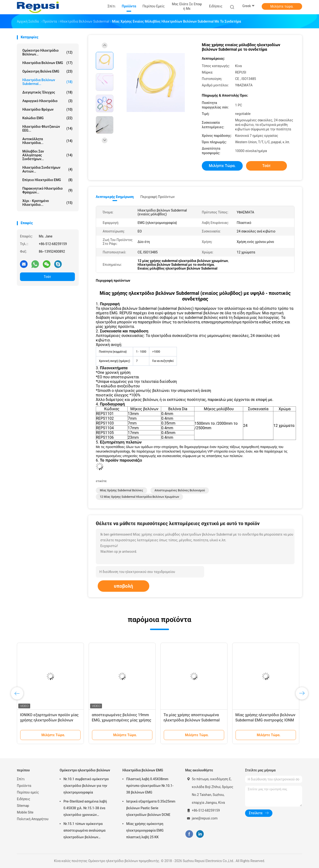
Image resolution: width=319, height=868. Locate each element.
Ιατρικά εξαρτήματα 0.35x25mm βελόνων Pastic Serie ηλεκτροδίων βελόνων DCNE (151, 808)
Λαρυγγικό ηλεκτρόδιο (47, 101)
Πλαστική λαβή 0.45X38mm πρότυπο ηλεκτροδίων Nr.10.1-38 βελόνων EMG (150, 786)
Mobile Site (25, 812)
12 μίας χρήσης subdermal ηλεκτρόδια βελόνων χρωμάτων (139, 497)
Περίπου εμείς (28, 792)
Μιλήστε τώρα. (282, 6)
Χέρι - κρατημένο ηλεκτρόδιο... (47, 203)
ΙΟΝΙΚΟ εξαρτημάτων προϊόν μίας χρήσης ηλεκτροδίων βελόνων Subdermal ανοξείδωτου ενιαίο (49, 720)
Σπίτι (21, 779)
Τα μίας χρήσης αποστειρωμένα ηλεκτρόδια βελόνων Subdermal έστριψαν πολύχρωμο (192, 720)
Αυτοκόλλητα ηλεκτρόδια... (47, 141)
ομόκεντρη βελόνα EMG (47, 71)
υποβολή (123, 586)
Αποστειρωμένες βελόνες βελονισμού (180, 490)
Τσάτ (47, 277)
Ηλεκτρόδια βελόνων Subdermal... (47, 82)
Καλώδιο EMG (47, 118)
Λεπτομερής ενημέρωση (115, 197)
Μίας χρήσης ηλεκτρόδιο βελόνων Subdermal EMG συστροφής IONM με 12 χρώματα (265, 720)
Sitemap (23, 806)
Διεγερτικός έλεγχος (47, 92)
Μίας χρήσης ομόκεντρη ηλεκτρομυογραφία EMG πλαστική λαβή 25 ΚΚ (145, 830)
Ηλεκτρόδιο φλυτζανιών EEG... (47, 128)
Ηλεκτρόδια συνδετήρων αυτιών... (47, 169)
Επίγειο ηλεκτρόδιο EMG (47, 180)
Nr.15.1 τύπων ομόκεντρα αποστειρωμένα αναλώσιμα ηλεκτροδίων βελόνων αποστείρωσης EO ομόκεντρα (86, 831)
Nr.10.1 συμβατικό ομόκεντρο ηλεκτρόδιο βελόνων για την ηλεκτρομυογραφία (86, 786)
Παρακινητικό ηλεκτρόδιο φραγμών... (47, 190)
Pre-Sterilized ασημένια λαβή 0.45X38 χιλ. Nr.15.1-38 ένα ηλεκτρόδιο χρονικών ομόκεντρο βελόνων (85, 809)
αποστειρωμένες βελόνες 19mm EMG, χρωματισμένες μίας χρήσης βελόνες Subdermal (121, 720)
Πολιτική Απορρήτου (33, 819)
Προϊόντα (24, 786)
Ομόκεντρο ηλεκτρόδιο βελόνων (85, 770)
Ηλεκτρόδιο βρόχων (47, 109)
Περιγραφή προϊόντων (157, 197)
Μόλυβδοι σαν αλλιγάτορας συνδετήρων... (47, 155)
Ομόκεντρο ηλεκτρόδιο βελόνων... (47, 52)
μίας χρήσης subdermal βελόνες (121, 490)
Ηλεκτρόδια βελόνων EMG (47, 63)
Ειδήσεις (24, 799)
